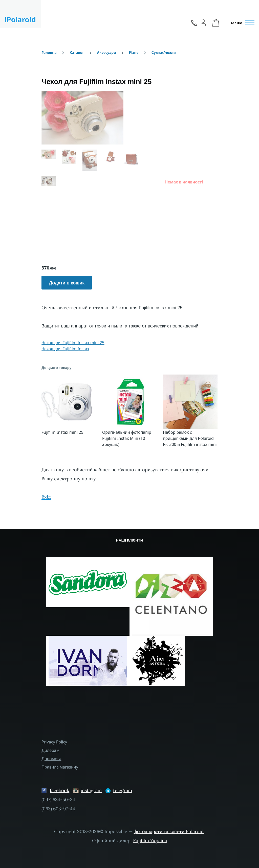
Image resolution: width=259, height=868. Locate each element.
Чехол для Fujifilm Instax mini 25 (73, 343)
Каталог (77, 53)
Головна (49, 53)
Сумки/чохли (164, 53)
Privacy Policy (54, 742)
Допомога (51, 759)
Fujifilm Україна (150, 841)
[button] (55, 413)
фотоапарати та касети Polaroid (169, 831)
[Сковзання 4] (129, 445)
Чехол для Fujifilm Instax (65, 349)
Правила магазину (60, 767)
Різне (134, 53)
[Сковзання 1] (120, 445)
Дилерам (50, 750)
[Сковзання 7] (139, 445)
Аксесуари (106, 53)
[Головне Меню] (241, 23)
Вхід (46, 497)
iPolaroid (20, 19)
